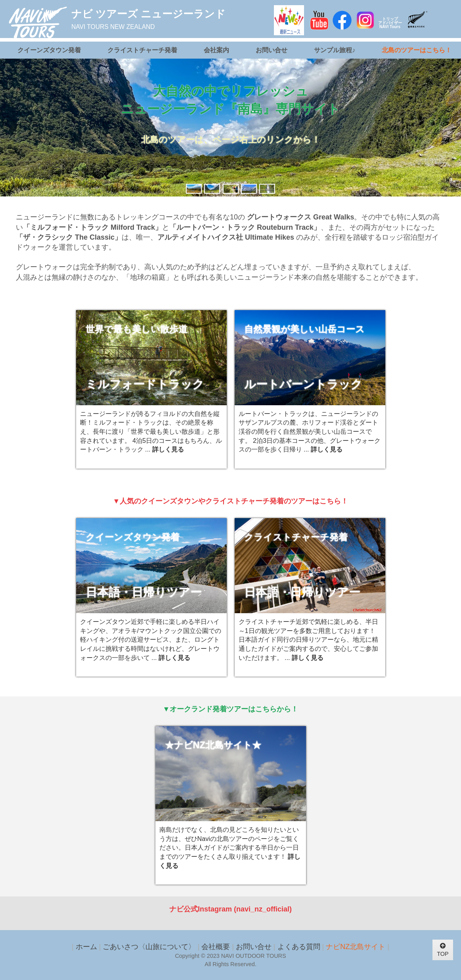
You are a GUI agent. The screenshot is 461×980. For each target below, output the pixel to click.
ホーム (86, 947)
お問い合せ (272, 50)
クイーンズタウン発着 (49, 50)
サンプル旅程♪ (335, 50)
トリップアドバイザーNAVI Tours (390, 23)
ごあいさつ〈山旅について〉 (149, 947)
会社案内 (216, 50)
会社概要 (216, 947)
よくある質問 (299, 947)
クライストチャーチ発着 (142, 50)
